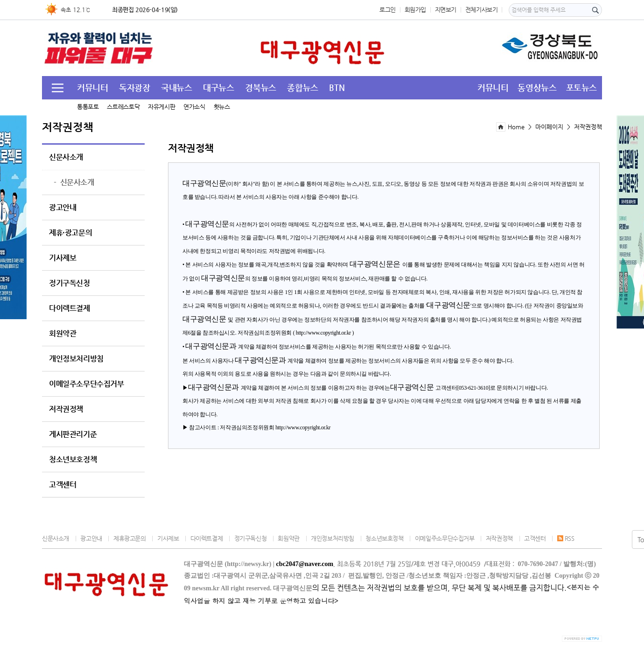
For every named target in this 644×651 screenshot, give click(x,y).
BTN (337, 87)
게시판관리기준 (73, 434)
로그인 (388, 10)
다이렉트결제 (70, 308)
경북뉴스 (260, 87)
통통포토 (88, 107)
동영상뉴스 (537, 87)
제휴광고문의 (130, 538)
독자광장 (134, 87)
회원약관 (63, 334)
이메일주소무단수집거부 (87, 384)
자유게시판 (161, 107)
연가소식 (194, 107)
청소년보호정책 (73, 460)
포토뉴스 (581, 87)
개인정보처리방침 (76, 359)
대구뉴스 (218, 87)
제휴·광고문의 (70, 233)
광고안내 (63, 208)
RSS (566, 538)
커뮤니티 (493, 87)
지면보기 (446, 10)
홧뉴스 (222, 107)
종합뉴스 (302, 87)
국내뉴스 (176, 87)
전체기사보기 (482, 10)
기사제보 (63, 258)
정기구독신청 (70, 283)
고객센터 (63, 485)
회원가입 (415, 10)
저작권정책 (66, 409)
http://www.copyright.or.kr (323, 333)
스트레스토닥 (123, 107)
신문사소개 (66, 157)
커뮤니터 (92, 87)
